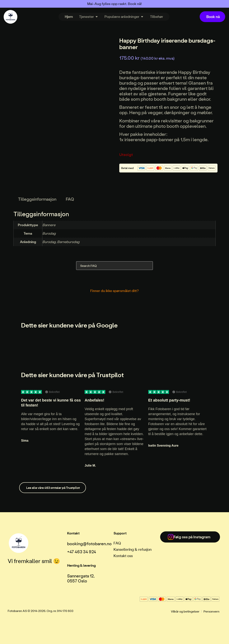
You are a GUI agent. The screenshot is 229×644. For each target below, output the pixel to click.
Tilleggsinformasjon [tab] (37, 199)
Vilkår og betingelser (185, 611)
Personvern (211, 611)
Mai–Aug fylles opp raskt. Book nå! (114, 4)
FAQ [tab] (70, 199)
